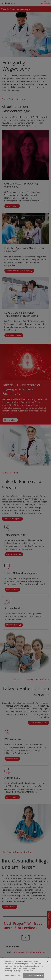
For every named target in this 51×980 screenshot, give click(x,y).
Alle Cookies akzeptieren (34, 976)
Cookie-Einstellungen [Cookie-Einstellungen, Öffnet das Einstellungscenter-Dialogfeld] (13, 976)
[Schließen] (47, 962)
